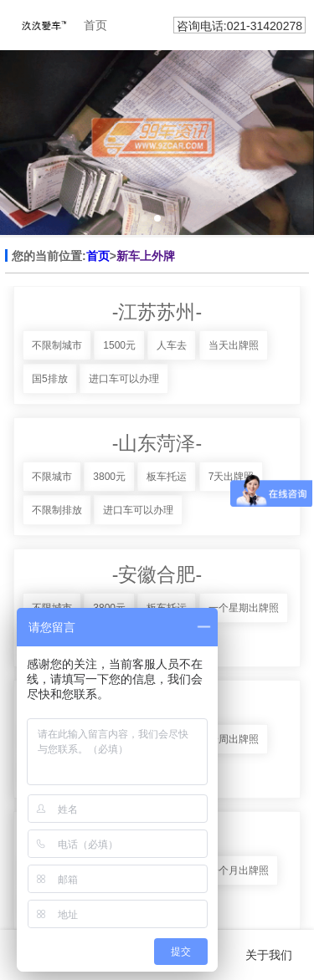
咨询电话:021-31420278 (239, 26)
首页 (98, 256)
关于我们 (269, 955)
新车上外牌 (146, 256)
